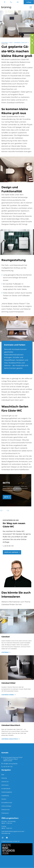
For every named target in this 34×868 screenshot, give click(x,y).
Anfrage (29, 2)
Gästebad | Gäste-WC (21, 43)
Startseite (5, 43)
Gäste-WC (5, 44)
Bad (11, 43)
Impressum (5, 813)
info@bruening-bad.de (18, 2)
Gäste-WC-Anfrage (11, 552)
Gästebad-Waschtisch (11, 725)
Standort (5, 2)
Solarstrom (5, 782)
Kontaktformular (7, 803)
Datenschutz (5, 810)
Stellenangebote (7, 792)
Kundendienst (6, 789)
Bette (6, 497)
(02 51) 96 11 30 (11, 2)
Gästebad (5, 637)
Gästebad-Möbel (8, 683)
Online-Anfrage (6, 806)
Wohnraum (5, 785)
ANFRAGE (32, 49)
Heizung (4, 778)
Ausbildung (5, 796)
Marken (4, 799)
